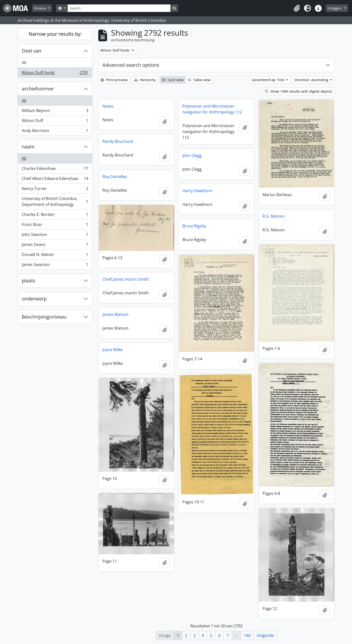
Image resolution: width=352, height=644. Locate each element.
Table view (199, 80)
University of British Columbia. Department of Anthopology (55, 201)
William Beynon (55, 112)
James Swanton (55, 266)
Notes (108, 106)
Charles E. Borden (55, 216)
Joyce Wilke (113, 350)
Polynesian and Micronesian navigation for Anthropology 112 (212, 109)
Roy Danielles (115, 177)
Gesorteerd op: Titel (269, 80)
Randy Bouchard (118, 141)
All (24, 63)
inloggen (335, 8)
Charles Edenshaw (55, 170)
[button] (297, 8)
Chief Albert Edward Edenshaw (55, 180)
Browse (41, 8)
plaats (29, 281)
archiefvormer (38, 89)
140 (247, 635)
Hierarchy (145, 80)
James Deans (55, 246)
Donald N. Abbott (55, 256)
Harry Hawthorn (197, 191)
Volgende (265, 635)
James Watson (115, 314)
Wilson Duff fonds (55, 74)
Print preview (114, 80)
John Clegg (192, 155)
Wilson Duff (55, 122)
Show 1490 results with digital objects (299, 91)
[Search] (119, 8)
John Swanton (55, 236)
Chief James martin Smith (126, 279)
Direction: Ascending (312, 80)
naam (28, 147)
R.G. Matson (274, 216)
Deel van (32, 51)
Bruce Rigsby (194, 226)
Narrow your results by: (55, 34)
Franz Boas (55, 226)
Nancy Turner (55, 190)
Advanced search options (131, 65)
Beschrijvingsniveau (44, 317)
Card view (173, 80)
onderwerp (34, 299)
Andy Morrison (55, 132)
